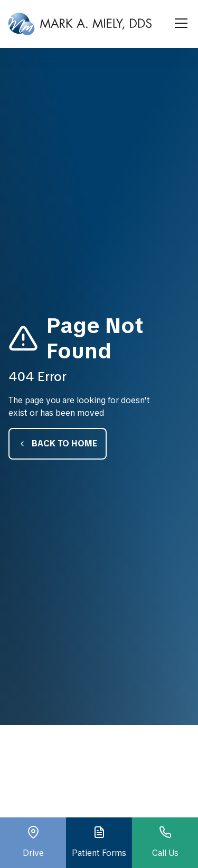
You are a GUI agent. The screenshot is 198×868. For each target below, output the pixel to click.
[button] (179, 24)
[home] (80, 24)
